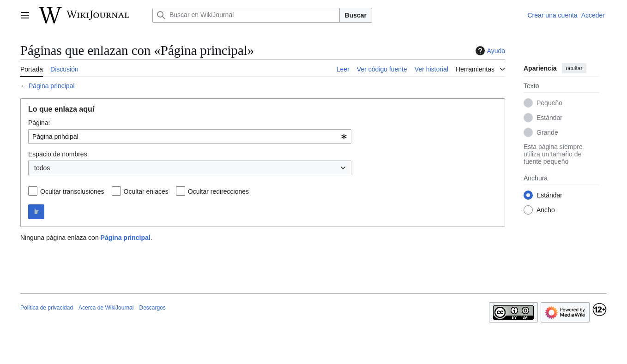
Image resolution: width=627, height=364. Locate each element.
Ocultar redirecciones (218, 191)
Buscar (356, 15)
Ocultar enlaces (146, 191)
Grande (547, 132)
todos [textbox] (42, 168)
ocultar (574, 68)
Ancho (546, 210)
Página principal (52, 86)
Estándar (549, 118)
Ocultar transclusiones (72, 191)
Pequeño (549, 103)
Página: (39, 123)
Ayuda (489, 51)
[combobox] (190, 137)
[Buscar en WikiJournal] (246, 15)
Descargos (152, 308)
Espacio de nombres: (59, 154)
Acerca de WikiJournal (106, 308)
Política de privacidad (47, 308)
